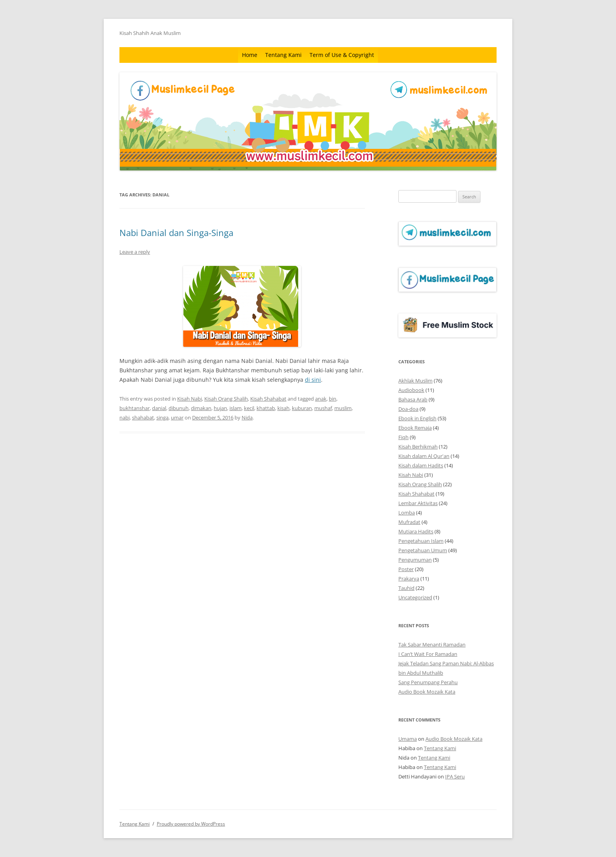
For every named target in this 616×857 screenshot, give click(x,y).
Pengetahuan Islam (421, 541)
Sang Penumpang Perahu (428, 682)
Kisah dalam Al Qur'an (424, 456)
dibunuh (179, 408)
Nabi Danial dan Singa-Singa (176, 233)
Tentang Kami (283, 55)
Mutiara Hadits (416, 531)
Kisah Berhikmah (418, 447)
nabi (125, 418)
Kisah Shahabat (268, 399)
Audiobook (411, 390)
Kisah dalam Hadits (421, 465)
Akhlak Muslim (415, 381)
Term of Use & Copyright (342, 55)
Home (250, 55)
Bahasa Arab (413, 399)
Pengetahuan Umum (423, 550)
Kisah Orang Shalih (226, 399)
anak (321, 399)
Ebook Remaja (415, 428)
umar (177, 418)
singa (162, 418)
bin (333, 399)
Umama (408, 739)
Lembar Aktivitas (418, 503)
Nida (247, 418)
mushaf (323, 408)
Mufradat (409, 522)
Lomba (407, 513)
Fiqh (403, 437)
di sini (313, 380)
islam (236, 408)
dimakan (201, 408)
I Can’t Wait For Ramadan (428, 654)
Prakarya (409, 579)
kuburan (302, 408)
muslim (343, 408)
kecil (249, 408)
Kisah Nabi (190, 399)
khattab (266, 408)
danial (159, 408)
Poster (406, 569)
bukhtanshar (135, 408)
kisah (283, 408)
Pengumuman (415, 560)
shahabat (143, 418)
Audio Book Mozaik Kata (427, 692)
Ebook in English (417, 418)
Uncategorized (415, 597)
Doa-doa (408, 409)
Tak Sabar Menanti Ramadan (432, 645)
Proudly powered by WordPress (191, 824)
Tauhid (406, 588)
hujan (220, 408)
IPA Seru (455, 776)
